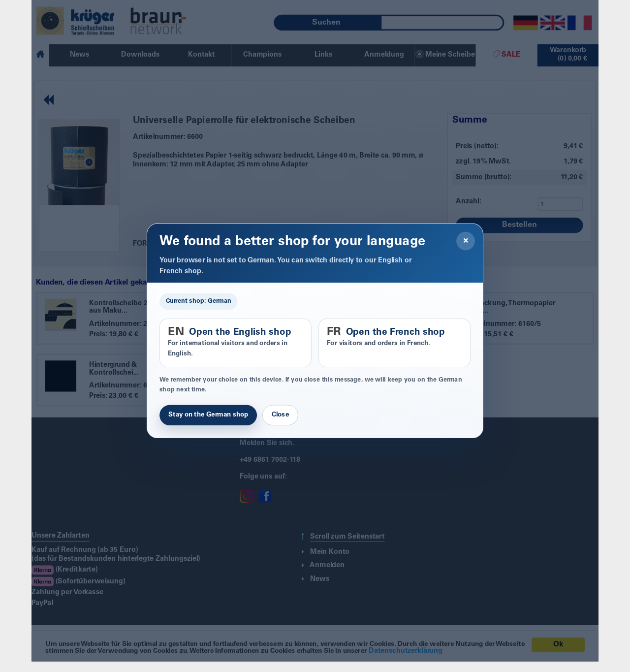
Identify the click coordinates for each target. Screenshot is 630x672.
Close (280, 415)
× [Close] (466, 241)
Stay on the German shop (208, 415)
